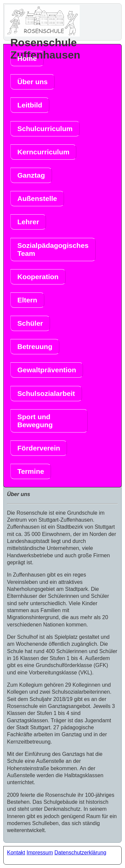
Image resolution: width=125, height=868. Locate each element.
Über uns (32, 82)
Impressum (40, 853)
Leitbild (30, 105)
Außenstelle (37, 198)
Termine (31, 471)
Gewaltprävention (47, 370)
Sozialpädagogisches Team (53, 249)
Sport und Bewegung (35, 421)
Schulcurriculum (45, 129)
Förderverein (39, 448)
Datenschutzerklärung (80, 853)
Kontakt (16, 853)
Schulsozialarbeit (46, 393)
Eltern (27, 300)
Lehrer (28, 222)
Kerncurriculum (43, 152)
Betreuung (35, 347)
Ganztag (31, 175)
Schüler (30, 323)
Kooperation (38, 277)
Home (27, 58)
